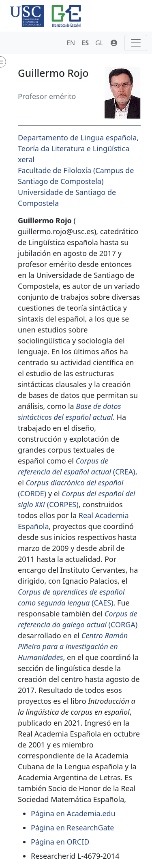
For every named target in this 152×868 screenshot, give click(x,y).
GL (99, 43)
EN (71, 43)
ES (85, 43)
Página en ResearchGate (72, 828)
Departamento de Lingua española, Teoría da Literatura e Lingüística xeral (78, 148)
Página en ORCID (60, 842)
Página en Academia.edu (73, 813)
